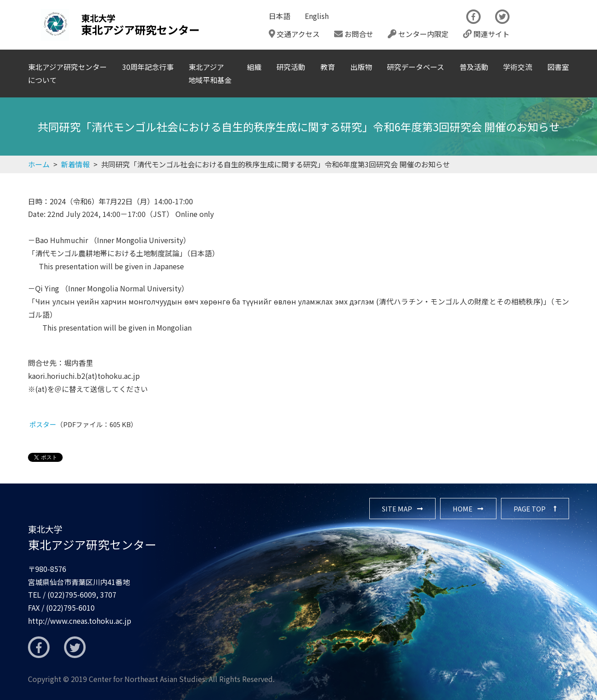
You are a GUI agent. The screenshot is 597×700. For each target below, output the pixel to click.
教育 (328, 67)
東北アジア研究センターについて (67, 73)
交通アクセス (294, 34)
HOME (463, 509)
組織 (254, 67)
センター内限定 (418, 34)
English (317, 16)
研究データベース (416, 67)
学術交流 (518, 67)
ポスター (43, 424)
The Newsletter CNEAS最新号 (546, 25)
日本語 (280, 16)
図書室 (558, 67)
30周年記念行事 (148, 67)
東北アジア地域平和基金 (210, 73)
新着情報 (75, 164)
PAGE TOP (530, 509)
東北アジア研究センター (92, 538)
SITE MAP (397, 509)
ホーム (39, 164)
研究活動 (291, 67)
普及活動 (474, 67)
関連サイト (486, 34)
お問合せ (354, 34)
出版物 (361, 67)
